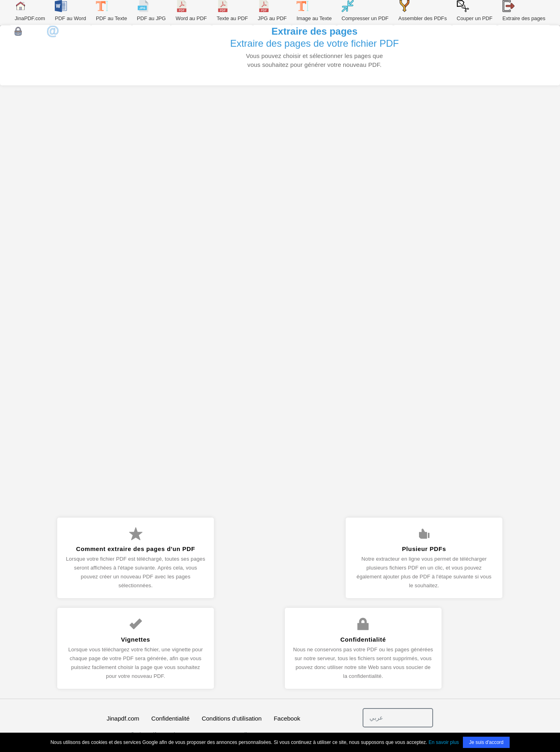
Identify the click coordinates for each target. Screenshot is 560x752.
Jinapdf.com (123, 718)
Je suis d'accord (486, 742)
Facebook (287, 718)
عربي (376, 718)
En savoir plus (444, 742)
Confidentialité (171, 718)
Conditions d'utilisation (232, 718)
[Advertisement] (280, 160)
